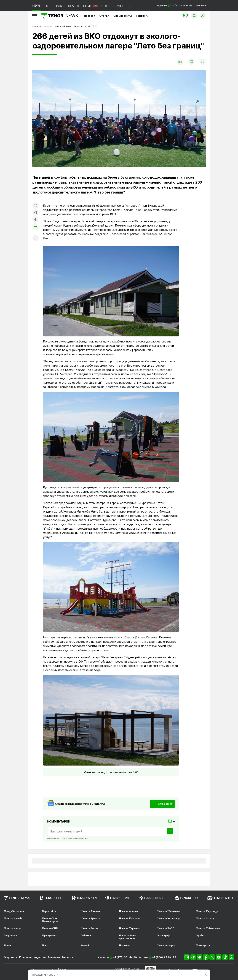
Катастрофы (165, 936)
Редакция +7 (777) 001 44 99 (174, 5)
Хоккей (85, 945)
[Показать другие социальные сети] (36, 227)
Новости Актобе (13, 918)
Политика (125, 945)
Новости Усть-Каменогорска (50, 920)
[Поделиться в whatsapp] (36, 206)
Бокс (45, 945)
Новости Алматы (90, 911)
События (86, 936)
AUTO (105, 6)
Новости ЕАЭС (166, 928)
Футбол (200, 936)
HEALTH (73, 6)
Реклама (201, 5)
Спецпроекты (123, 16)
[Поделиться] (203, 62)
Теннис (8, 945)
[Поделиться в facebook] (36, 220)
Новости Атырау (205, 918)
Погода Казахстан (14, 911)
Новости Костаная (129, 918)
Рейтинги (142, 16)
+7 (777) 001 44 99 (125, 957)
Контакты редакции (32, 957)
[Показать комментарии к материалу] (36, 238)
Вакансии (54, 957)
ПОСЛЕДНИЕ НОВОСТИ (45, 975)
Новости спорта (166, 945)
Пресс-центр (203, 945)
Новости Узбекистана (208, 928)
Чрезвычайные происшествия (128, 937)
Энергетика (10, 936)
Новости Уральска (91, 918)
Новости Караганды (207, 911)
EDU (131, 6)
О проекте (11, 957)
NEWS (36, 6)
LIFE (48, 6)
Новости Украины (129, 928)
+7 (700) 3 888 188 (164, 957)
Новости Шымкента (169, 911)
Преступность (50, 936)
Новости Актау (12, 928)
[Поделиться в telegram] (36, 213)
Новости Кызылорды (169, 918)
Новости (90, 16)
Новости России (90, 928)
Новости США (50, 928)
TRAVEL (118, 6)
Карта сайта (49, 911)
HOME (87, 6)
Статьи (104, 16)
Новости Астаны (129, 911)
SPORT (59, 6)
